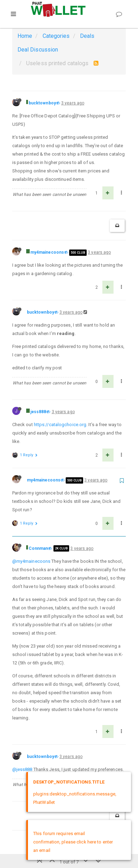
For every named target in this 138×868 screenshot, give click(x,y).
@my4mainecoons (31, 561)
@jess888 (22, 769)
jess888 (38, 412)
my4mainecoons (47, 252)
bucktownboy (42, 103)
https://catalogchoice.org (60, 425)
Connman (38, 548)
